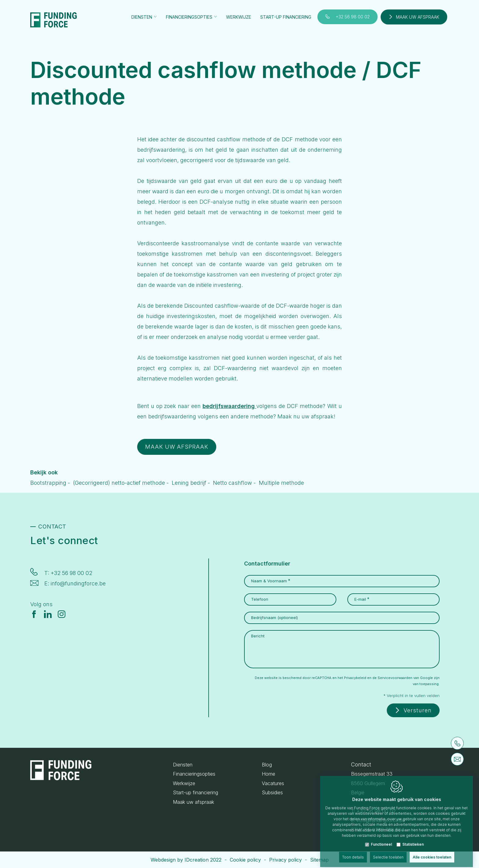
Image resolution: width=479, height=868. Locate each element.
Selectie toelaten (388, 852)
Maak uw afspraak (418, 17)
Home (269, 774)
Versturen (418, 710)
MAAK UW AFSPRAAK (177, 447)
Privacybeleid (355, 678)
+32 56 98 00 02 (353, 17)
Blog (267, 765)
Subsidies (272, 792)
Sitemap (319, 860)
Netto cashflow (232, 483)
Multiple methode (281, 483)
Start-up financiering (286, 17)
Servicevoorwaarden (395, 678)
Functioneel (381, 839)
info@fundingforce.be (78, 583)
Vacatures (273, 783)
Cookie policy (245, 860)
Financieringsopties (194, 774)
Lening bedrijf (189, 483)
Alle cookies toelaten (432, 852)
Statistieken (413, 839)
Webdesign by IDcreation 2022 (186, 860)
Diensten (183, 765)
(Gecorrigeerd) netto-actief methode (119, 483)
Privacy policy (285, 860)
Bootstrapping (48, 483)
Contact (361, 764)
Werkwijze (239, 17)
